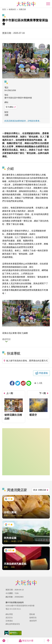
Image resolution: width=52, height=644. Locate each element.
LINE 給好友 (29, 383)
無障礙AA (15, 633)
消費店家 (22, 9)
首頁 (4, 9)
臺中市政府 (26, 583)
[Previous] (7, 61)
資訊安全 (9, 618)
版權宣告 (33, 618)
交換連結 (9, 621)
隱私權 (32, 614)
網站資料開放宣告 (13, 624)
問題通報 (43, 373)
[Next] (45, 61)
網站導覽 (9, 614)
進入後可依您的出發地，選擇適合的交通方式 (26, 361)
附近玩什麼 (26, 641)
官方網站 (11, 107)
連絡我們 (33, 621)
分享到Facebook (12, 383)
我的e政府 (7, 633)
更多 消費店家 (41, 490)
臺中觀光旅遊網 (26, 4)
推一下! (18, 383)
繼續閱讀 (6, 339)
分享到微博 (23, 383)
